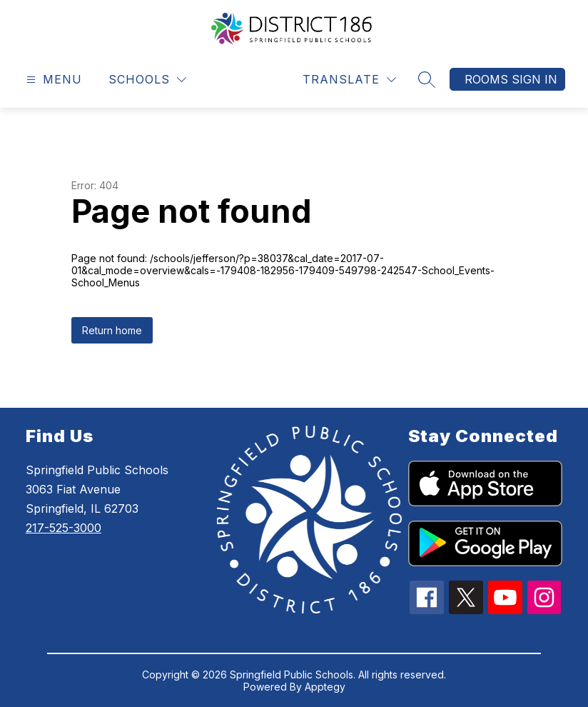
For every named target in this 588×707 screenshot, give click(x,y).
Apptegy (325, 687)
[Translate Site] (349, 80)
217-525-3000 (64, 528)
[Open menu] (52, 80)
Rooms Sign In (511, 79)
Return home (112, 330)
